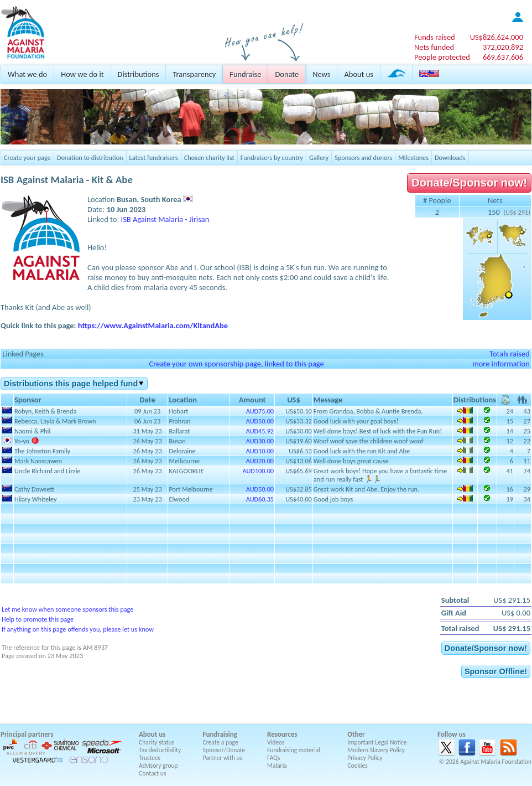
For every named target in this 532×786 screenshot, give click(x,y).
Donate (287, 74)
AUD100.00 (259, 471)
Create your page (27, 157)
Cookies (358, 766)
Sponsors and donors (363, 157)
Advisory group (158, 766)
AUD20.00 (260, 461)
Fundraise (245, 74)
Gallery (319, 157)
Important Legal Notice (377, 742)
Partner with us (223, 758)
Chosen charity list (209, 157)
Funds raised (435, 37)
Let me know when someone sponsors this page (67, 609)
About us (358, 74)
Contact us (152, 773)
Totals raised (510, 354)
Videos (276, 742)
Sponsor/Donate (224, 750)
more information (501, 364)
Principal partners (27, 734)
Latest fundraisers (154, 157)
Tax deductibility (160, 750)
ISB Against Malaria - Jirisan (165, 219)
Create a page (221, 742)
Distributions (139, 74)
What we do (27, 74)
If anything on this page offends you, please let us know (78, 629)
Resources (282, 734)
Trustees (150, 758)
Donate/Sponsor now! (469, 183)
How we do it (82, 74)
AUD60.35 (260, 499)
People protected (442, 57)
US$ (497, 37)
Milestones (413, 157)
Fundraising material (294, 750)
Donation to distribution (90, 157)
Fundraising (220, 734)
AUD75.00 (260, 411)
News (321, 74)
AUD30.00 (260, 441)
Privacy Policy (365, 758)
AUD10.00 (260, 451)
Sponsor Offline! (496, 671)
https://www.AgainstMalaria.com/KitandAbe (153, 325)
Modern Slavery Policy (376, 750)
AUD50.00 (260, 421)
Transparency (194, 74)
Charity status (157, 742)
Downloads (450, 157)
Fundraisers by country (272, 157)
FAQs (274, 758)
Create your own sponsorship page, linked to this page (236, 364)
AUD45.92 (260, 431)
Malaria (277, 766)
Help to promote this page (38, 619)
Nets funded (434, 47)
